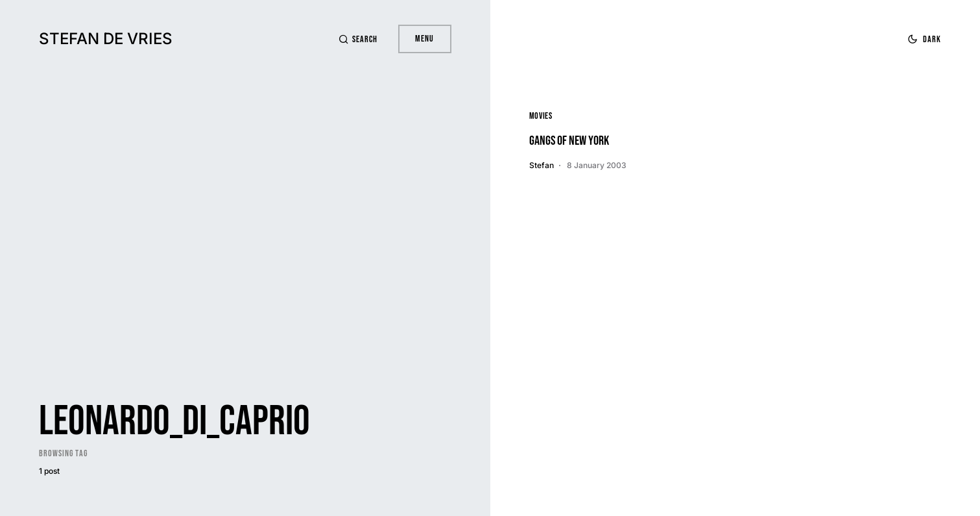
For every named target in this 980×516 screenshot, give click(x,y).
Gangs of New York (569, 141)
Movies (541, 116)
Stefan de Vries (106, 39)
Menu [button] (424, 39)
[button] (358, 39)
